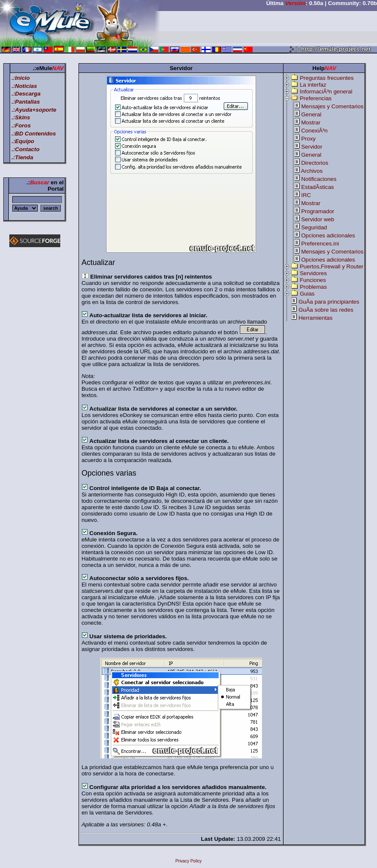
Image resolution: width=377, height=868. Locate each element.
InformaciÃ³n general (326, 92)
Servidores (313, 273)
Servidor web (318, 219)
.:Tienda (22, 157)
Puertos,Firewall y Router (332, 266)
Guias (307, 294)
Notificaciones (319, 179)
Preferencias (316, 98)
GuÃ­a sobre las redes (326, 310)
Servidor (312, 147)
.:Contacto (25, 149)
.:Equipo (23, 141)
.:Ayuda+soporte (34, 110)
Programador (318, 211)
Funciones (313, 280)
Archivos (312, 171)
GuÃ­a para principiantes (329, 302)
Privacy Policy (188, 861)
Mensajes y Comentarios (332, 106)
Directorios (315, 163)
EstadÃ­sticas (317, 187)
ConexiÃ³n (314, 131)
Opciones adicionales (328, 235)
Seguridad (314, 227)
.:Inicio (21, 78)
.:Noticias (24, 86)
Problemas (313, 287)
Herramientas (315, 318)
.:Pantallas (26, 102)
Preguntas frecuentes (327, 78)
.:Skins (21, 117)
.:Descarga (26, 94)
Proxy (308, 139)
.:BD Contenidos (34, 134)
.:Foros (21, 125)
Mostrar (311, 123)
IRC (306, 195)
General (311, 114)
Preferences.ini (320, 244)
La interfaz (313, 85)
